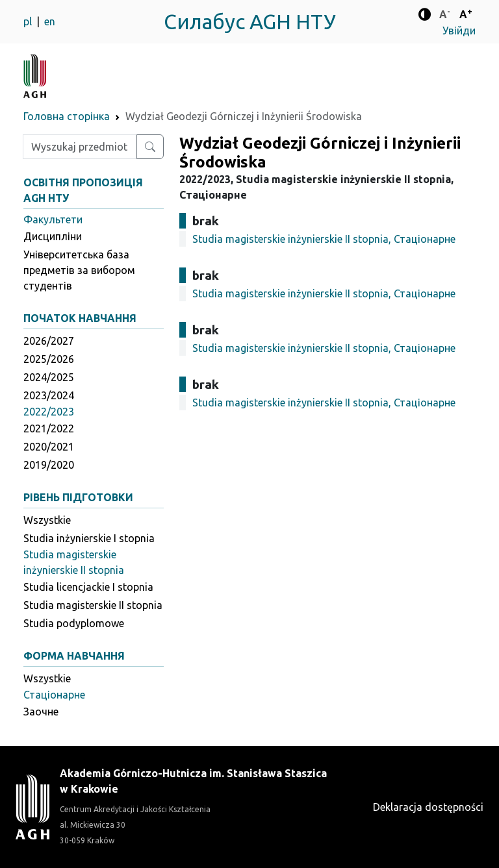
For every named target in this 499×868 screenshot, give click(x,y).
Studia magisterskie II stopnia (93, 605)
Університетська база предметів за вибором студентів (79, 270)
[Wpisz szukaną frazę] (80, 147)
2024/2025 (49, 377)
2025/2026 (49, 359)
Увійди (459, 31)
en (50, 21)
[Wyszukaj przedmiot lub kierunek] (150, 147)
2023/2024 (49, 395)
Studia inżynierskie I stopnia (89, 538)
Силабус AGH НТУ (250, 21)
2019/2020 (49, 465)
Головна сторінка (67, 116)
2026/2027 (49, 341)
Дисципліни (53, 236)
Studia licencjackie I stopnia (88, 587)
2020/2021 (49, 447)
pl (29, 21)
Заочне (41, 712)
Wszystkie (47, 520)
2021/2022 (49, 428)
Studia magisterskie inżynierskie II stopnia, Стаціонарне (324, 239)
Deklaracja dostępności (428, 807)
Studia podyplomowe (74, 623)
